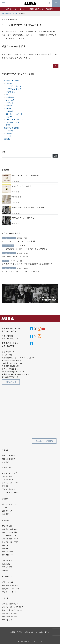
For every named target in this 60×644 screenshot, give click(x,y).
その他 (9, 106)
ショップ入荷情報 (12, 81)
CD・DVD (10, 100)
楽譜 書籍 (10, 97)
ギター (9, 83)
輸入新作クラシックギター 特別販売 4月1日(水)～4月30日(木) (30, 9)
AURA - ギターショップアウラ (32, 641)
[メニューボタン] (3, 4)
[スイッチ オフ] (49, 4)
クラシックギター (16, 86)
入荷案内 (10, 111)
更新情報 (8, 108)
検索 (3, 152)
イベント (10, 131)
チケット (10, 103)
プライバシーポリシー (43, 632)
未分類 (7, 139)
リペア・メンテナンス (15, 119)
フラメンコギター (16, 89)
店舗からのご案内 (12, 128)
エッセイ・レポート (15, 114)
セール (9, 133)
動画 (8, 125)
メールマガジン (13, 122)
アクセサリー (12, 92)
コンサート (11, 117)
